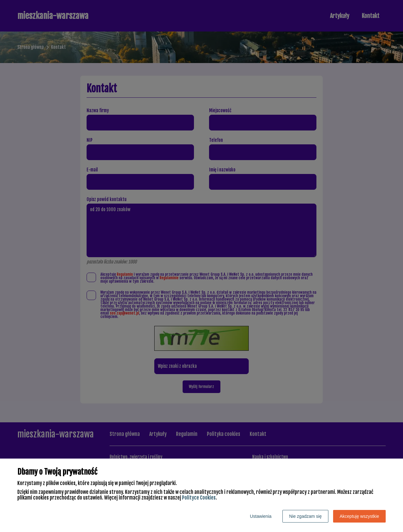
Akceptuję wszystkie (359, 516)
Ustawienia (261, 516)
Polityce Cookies (199, 498)
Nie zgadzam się (305, 516)
